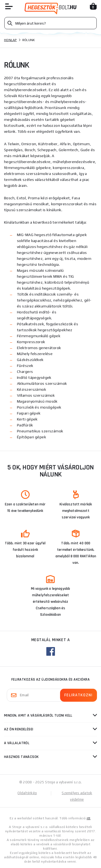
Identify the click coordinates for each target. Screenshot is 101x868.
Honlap (11, 40)
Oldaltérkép (27, 793)
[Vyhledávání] (50, 23)
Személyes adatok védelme (77, 796)
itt (89, 818)
